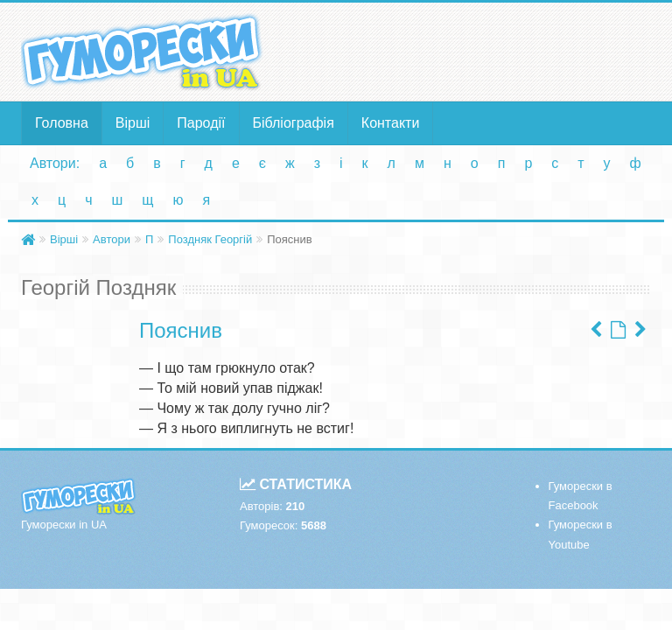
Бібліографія (294, 123)
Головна (62, 123)
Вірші (133, 123)
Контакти (391, 123)
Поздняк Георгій (210, 239)
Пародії (201, 123)
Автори (112, 239)
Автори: (55, 163)
